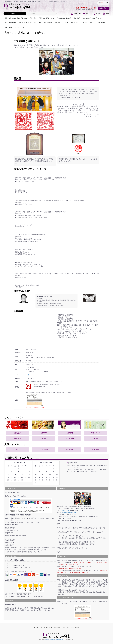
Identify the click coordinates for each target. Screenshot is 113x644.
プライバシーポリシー (46, 628)
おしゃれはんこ (17, 450)
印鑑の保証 (17, 438)
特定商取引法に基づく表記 (62, 628)
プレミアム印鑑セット (89, 23)
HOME (36, 628)
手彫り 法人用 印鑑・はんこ (47, 18)
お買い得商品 (101, 23)
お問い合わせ (104, 8)
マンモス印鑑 (48, 23)
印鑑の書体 (70, 433)
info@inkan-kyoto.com (32, 375)
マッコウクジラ (20, 27)
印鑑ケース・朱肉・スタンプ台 (28, 23)
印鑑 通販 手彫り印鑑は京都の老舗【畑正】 (55, 640)
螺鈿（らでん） (75, 23)
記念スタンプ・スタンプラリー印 (92, 18)
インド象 (66, 23)
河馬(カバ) (57, 23)
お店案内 (96, 438)
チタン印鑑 (96, 450)
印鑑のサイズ (96, 433)
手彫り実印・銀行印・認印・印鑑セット (16, 18)
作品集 (44, 438)
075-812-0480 (89, 8)
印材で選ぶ (33, 18)
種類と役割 (17, 433)
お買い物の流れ (70, 438)
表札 (40, 23)
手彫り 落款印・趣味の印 (64, 18)
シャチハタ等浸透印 (11, 23)
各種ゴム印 (77, 18)
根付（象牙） (9, 27)
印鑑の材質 (44, 433)
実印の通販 (70, 450)
